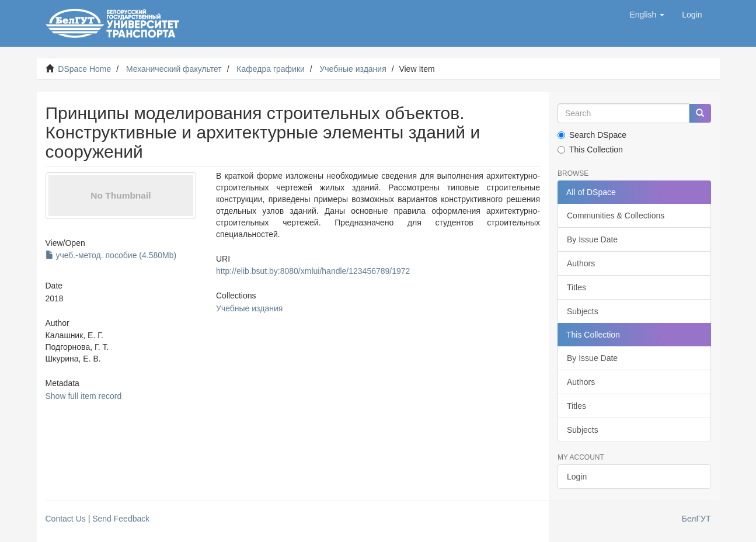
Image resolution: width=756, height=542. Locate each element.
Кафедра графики (271, 69)
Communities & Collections (616, 216)
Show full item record (84, 396)
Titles (576, 287)
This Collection (590, 150)
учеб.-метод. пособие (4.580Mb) (111, 255)
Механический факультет (174, 69)
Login (577, 477)
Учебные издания (353, 69)
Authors (581, 263)
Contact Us (66, 519)
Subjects (583, 311)
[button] (647, 15)
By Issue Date (592, 239)
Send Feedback (121, 519)
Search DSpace (592, 135)
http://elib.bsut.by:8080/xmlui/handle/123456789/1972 (313, 271)
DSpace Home (84, 69)
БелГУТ (696, 519)
